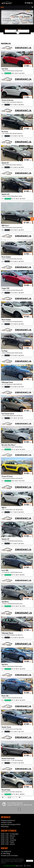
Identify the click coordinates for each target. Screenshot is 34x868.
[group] (17, 18)
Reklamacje (5, 826)
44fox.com (27, 866)
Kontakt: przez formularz (9, 855)
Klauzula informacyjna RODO (11, 824)
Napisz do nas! (13, 866)
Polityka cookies (6, 822)
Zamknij (30, 861)
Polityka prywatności (8, 820)
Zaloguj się (29, 3)
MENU (2, 7)
